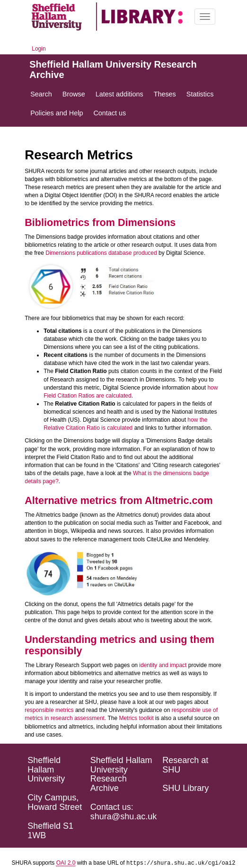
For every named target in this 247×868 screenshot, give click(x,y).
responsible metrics (49, 710)
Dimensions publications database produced (101, 253)
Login (39, 49)
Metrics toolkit (136, 718)
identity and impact (163, 665)
